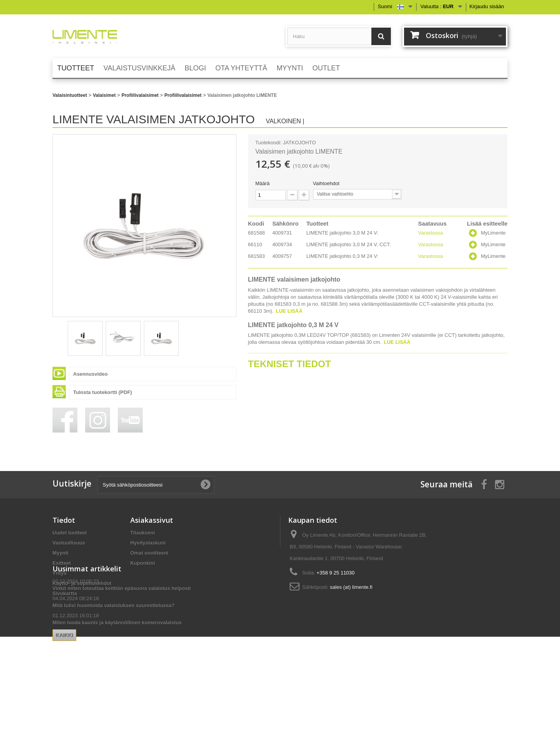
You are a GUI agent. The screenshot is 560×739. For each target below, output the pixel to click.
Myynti (60, 553)
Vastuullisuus (69, 543)
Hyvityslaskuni (148, 543)
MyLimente (493, 233)
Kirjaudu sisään (487, 6)
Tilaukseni (143, 533)
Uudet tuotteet (70, 533)
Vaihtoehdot (327, 183)
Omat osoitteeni (149, 553)
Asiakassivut (152, 520)
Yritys (59, 573)
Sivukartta (65, 593)
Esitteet (62, 563)
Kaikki (142, 687)
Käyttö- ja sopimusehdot (82, 583)
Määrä (263, 183)
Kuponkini (143, 563)
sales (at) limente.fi (351, 587)
